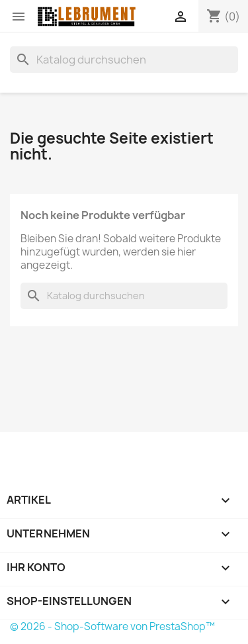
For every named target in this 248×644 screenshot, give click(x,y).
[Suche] (124, 60)
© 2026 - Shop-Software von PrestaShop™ (112, 626)
